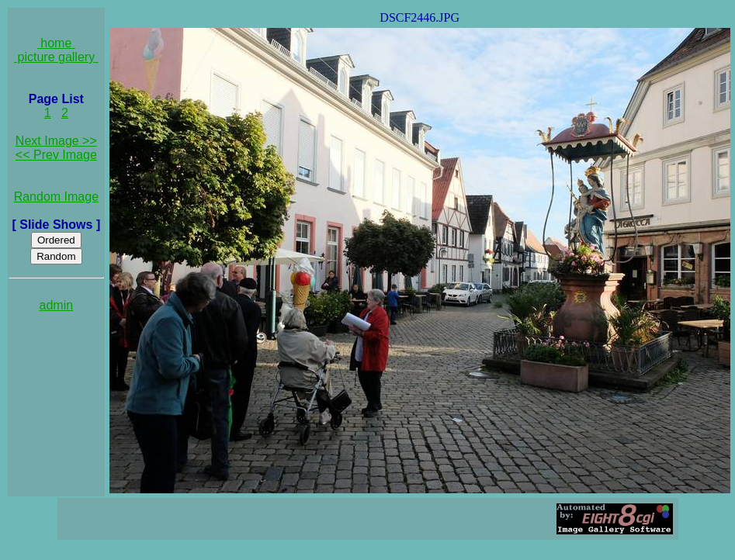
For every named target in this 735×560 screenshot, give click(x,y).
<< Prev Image (56, 155)
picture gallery (56, 57)
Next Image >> (56, 141)
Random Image (56, 197)
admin (57, 305)
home (56, 43)
